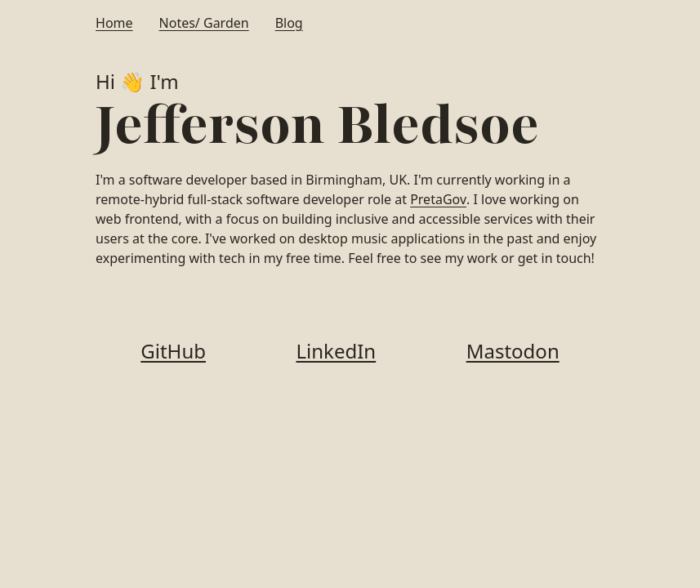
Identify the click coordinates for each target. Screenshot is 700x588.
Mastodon (513, 351)
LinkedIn (337, 351)
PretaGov (438, 199)
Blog (289, 23)
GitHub (173, 351)
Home (114, 23)
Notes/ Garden (204, 23)
